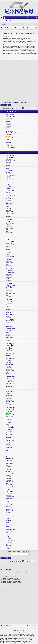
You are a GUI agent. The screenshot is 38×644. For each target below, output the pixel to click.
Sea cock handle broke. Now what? (10, 222)
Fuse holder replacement (11, 157)
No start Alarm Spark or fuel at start (10, 286)
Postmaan (9, 305)
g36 (13, 245)
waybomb (9, 415)
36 (14, 149)
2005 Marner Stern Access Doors (9, 522)
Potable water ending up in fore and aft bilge (10, 426)
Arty (21, 632)
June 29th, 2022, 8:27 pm (10, 531)
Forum (9, 626)
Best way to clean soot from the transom (10, 206)
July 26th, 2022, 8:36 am (10, 213)
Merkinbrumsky (10, 352)
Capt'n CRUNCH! (10, 161)
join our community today (31, 53)
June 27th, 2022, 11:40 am (10, 546)
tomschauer (9, 509)
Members (5, 18)
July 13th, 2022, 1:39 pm (10, 383)
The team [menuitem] (31, 626)
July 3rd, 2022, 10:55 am (10, 482)
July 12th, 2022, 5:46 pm (10, 416)
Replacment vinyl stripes (10, 378)
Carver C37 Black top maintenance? (11, 271)
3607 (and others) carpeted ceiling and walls (10, 188)
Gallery (29, 18)
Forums (2, 18)
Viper (7, 136)
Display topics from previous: (19, 552)
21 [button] (18, 108)
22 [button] (21, 108)
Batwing (8, 228)
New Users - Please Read (10, 116)
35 (12, 149)
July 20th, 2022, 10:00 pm (10, 306)
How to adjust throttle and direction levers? (10, 473)
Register (10, 21)
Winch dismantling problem (10, 492)
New (5, 105)
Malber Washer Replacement (11, 539)
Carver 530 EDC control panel (10, 442)
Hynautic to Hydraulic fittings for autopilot (10, 346)
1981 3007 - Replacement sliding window (11, 330)
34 (14, 147)
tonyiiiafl (8, 462)
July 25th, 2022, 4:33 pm (10, 230)
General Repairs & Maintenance (15, 102)
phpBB (10, 629)
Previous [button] (13, 108)
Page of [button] (10, 108)
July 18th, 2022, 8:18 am (10, 337)
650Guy (8, 212)
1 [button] (15, 108)
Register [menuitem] (37, 18)
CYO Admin (9, 120)
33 (12, 147)
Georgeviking (9, 319)
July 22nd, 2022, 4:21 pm (10, 263)
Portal (4, 28)
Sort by (13, 554)
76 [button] (32, 108)
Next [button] (34, 108)
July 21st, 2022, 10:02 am (10, 294)
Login (3, 21)
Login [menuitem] (34, 18)
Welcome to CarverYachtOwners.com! (15, 132)
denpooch (9, 529)
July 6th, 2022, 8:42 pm (10, 464)
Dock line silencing (9, 505)
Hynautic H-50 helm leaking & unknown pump (10, 362)
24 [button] (25, 108)
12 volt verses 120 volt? (10, 314)
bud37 (8, 276)
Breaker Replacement (11, 301)
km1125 (8, 336)
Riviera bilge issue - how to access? (10, 410)
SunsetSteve (9, 433)
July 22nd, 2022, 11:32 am (9, 277)
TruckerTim (9, 447)
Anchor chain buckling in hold (10, 255)
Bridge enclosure (10, 458)
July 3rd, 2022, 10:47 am (10, 498)
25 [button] (28, 108)
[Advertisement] (19, 80)
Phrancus (8, 480)
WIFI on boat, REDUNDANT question (11, 240)
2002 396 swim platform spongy (9, 394)
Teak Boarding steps (9, 170)
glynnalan (8, 544)
